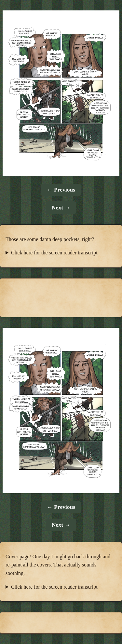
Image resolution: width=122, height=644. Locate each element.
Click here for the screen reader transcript (54, 253)
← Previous (61, 190)
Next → (61, 208)
